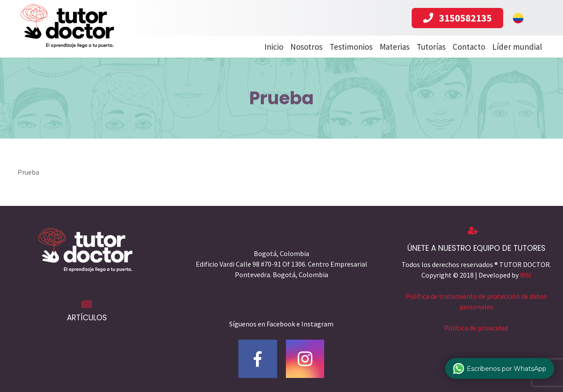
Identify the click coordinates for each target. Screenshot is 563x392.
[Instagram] (305, 359)
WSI (526, 275)
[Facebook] (258, 359)
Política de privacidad (476, 328)
